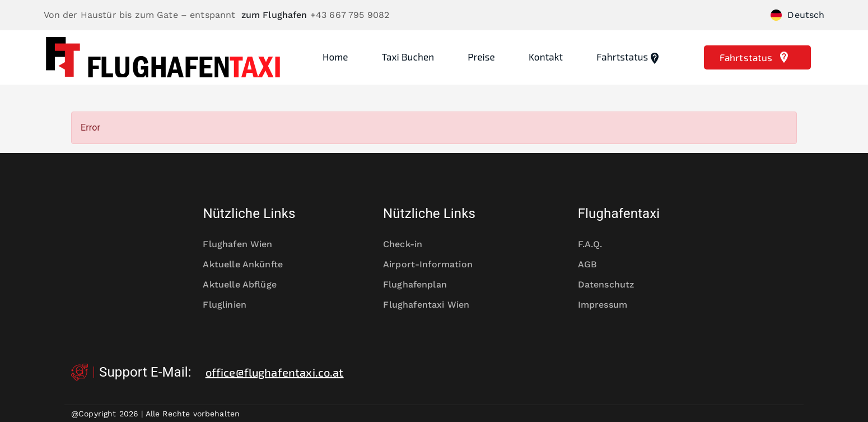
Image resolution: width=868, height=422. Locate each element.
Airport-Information (434, 265)
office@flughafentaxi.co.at (275, 372)
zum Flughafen (274, 15)
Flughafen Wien (245, 244)
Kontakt (546, 57)
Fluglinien (232, 305)
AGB (595, 265)
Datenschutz (613, 285)
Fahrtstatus (629, 58)
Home (335, 57)
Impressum (610, 305)
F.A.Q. (598, 244)
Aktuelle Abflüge (247, 285)
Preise (481, 57)
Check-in (410, 244)
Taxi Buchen (408, 57)
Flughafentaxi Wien (434, 305)
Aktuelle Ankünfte (249, 265)
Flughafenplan (422, 285)
